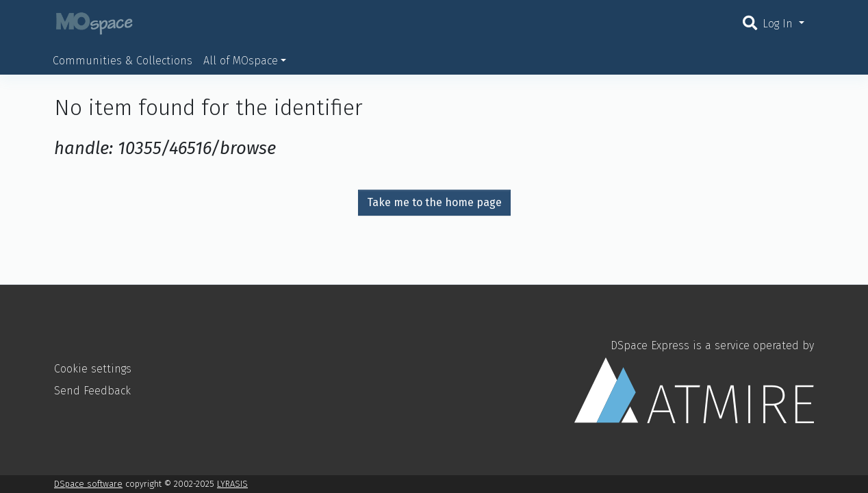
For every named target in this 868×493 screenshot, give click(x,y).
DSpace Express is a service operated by (694, 381)
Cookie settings (93, 369)
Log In (779, 24)
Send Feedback (92, 391)
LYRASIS (232, 484)
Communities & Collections (123, 61)
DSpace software (88, 484)
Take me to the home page (434, 202)
